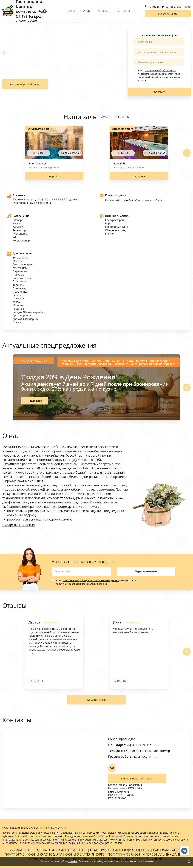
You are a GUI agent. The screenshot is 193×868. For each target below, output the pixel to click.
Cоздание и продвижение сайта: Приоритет (48, 850)
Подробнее (54, 176)
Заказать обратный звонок (25, 84)
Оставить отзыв (97, 700)
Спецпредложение (38, 129)
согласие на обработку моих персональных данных (91, 580)
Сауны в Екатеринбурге (85, 854)
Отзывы (104, 11)
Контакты (123, 11)
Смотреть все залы (115, 117)
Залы (71, 11)
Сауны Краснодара (44, 854)
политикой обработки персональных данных (81, 584)
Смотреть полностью (19, 525)
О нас (87, 11)
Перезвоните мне (146, 571)
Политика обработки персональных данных (147, 854)
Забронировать (168, 14)
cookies (73, 861)
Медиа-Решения (136, 850)
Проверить (159, 92)
